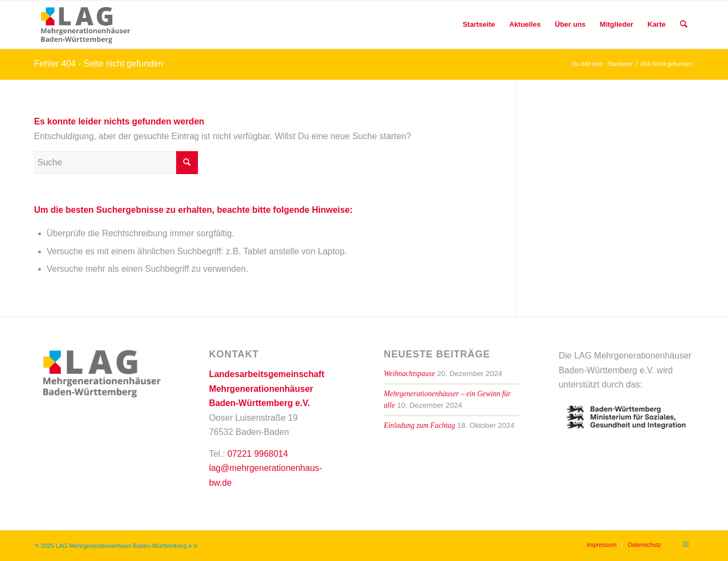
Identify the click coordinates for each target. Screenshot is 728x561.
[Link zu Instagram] (686, 544)
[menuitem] (479, 25)
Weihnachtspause (410, 374)
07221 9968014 (258, 454)
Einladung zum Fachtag (420, 425)
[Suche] (684, 25)
